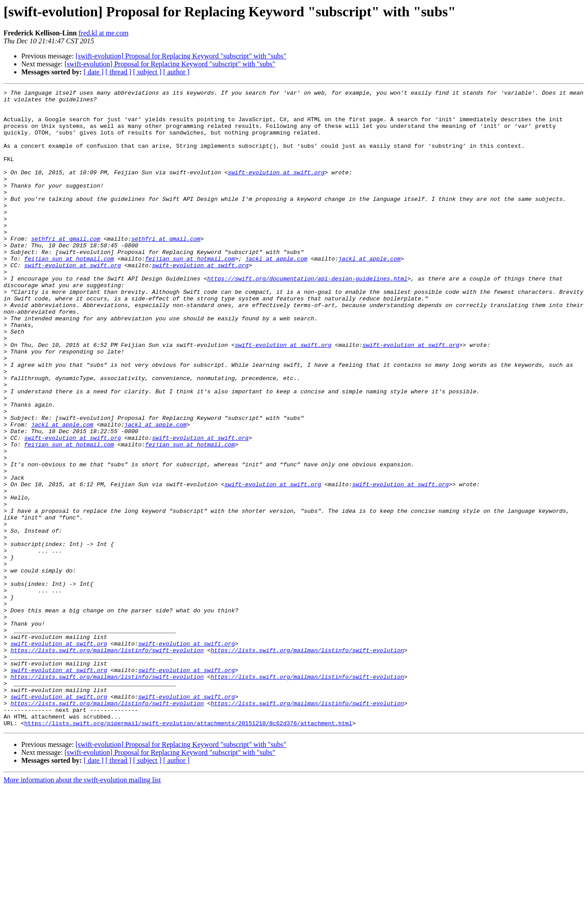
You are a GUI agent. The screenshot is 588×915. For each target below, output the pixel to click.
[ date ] (94, 72)
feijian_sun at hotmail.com (69, 293)
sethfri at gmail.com (65, 269)
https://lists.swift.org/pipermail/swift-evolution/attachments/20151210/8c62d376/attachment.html (188, 850)
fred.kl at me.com (103, 33)
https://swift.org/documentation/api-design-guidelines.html (307, 317)
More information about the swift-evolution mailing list (82, 907)
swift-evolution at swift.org (276, 189)
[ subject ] (147, 72)
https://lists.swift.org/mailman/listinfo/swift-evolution (107, 763)
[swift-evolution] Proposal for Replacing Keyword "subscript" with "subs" (181, 56)
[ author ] (177, 72)
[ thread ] (118, 72)
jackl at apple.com (276, 293)
